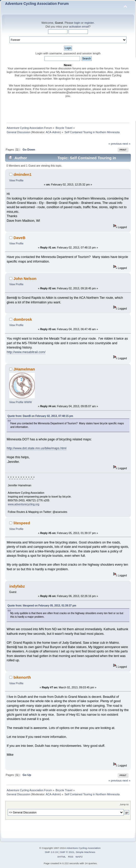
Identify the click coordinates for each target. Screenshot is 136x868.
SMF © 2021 (67, 852)
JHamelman (24, 369)
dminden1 (23, 174)
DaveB (20, 238)
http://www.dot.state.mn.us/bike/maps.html (37, 448)
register (89, 23)
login (77, 23)
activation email (79, 27)
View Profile (16, 180)
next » (126, 144)
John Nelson (25, 278)
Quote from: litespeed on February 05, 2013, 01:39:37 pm (42, 606)
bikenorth (22, 677)
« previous (115, 144)
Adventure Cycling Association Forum (37, 4)
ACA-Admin (53, 132)
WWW (28, 402)
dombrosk (23, 319)
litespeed (22, 523)
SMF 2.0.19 (51, 852)
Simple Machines (85, 852)
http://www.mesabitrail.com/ (26, 352)
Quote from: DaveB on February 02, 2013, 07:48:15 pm (40, 416)
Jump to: (124, 804)
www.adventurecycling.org (24, 504)
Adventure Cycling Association (83, 848)
